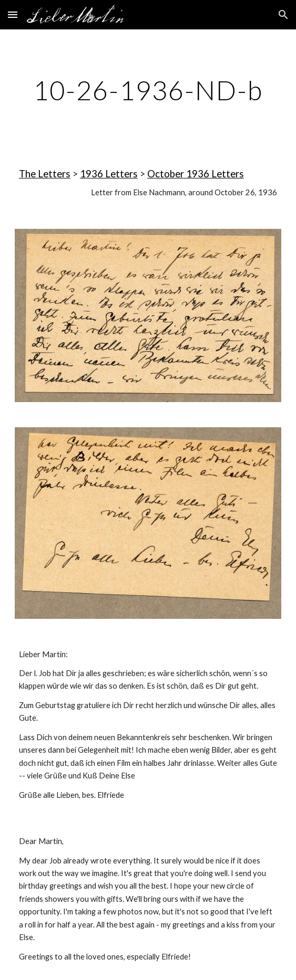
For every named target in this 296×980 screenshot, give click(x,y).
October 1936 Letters (196, 174)
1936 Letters (109, 174)
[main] (148, 90)
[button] (13, 14)
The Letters (45, 174)
